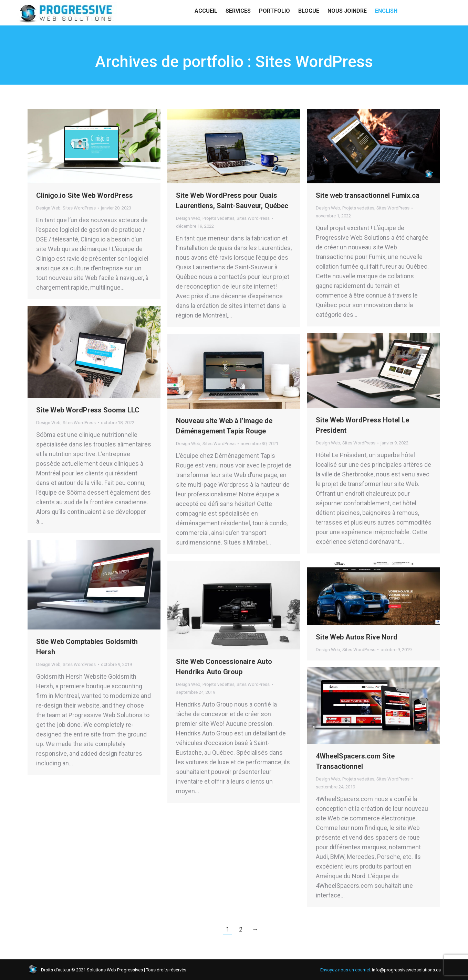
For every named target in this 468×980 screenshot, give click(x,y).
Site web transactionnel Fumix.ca (368, 195)
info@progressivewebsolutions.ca (55, 7)
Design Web (48, 208)
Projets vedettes (219, 218)
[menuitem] (386, 24)
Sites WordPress (79, 208)
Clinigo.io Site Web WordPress (85, 195)
